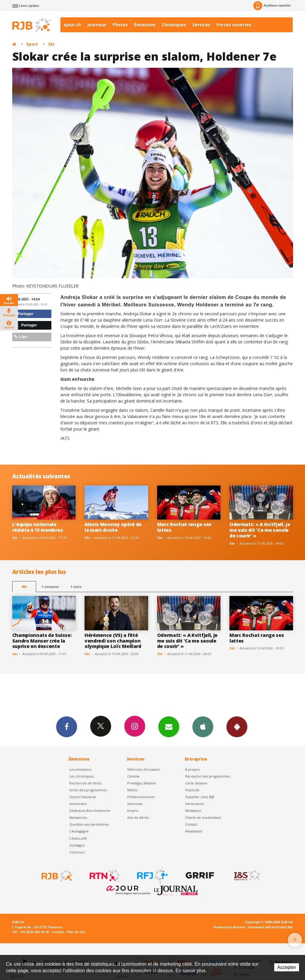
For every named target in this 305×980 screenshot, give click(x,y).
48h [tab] (24, 587)
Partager (24, 314)
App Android (237, 726)
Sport (32, 44)
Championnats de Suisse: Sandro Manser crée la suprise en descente (42, 641)
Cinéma (133, 776)
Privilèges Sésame (142, 783)
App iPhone (203, 726)
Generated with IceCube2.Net (270, 927)
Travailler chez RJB (200, 797)
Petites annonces (141, 797)
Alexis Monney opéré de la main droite (113, 527)
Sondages (77, 845)
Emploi (133, 811)
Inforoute (135, 804)
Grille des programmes (88, 790)
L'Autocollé (78, 838)
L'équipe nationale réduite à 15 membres (38, 527)
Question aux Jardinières (89, 824)
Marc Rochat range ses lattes (184, 527)
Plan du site (76, 932)
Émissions (145, 25)
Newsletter (194, 831)
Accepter (287, 967)
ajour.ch (72, 25)
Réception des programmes (208, 776)
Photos (120, 25)
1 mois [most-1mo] (76, 587)
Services (201, 25)
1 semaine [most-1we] (50, 587)
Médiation (193, 811)
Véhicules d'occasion (144, 769)
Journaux (97, 25)
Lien (21, 337)
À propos (192, 769)
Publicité (192, 790)
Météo (132, 790)
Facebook (67, 726)
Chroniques (174, 25)
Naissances (78, 817)
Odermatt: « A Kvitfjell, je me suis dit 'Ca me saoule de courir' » (260, 530)
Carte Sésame (196, 783)
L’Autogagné (79, 831)
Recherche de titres (85, 783)
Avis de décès (138, 817)
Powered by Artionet (229, 927)
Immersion (78, 804)
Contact (191, 824)
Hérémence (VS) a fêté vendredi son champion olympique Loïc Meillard (113, 641)
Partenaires (194, 804)
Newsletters (169, 726)
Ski (51, 44)
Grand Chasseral (82, 797)
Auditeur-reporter (272, 6)
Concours (77, 852)
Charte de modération (203, 817)
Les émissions (80, 769)
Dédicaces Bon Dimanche (90, 811)
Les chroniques (82, 776)
